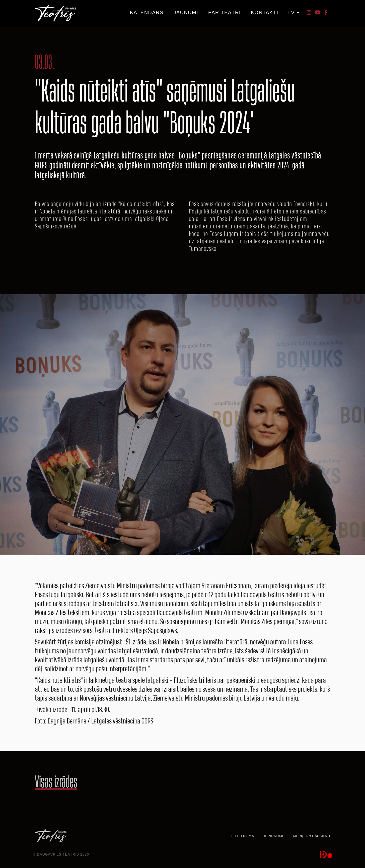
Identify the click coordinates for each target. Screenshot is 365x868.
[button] (225, 11)
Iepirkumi (274, 836)
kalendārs (147, 12)
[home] (55, 13)
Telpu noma (242, 836)
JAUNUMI (186, 12)
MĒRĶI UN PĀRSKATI (312, 836)
